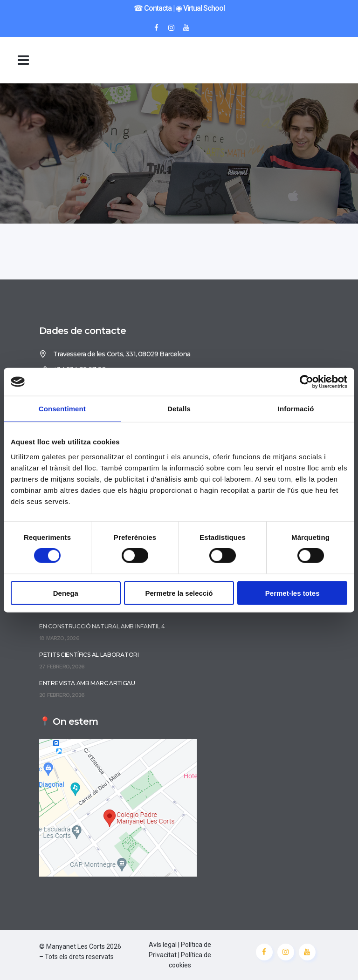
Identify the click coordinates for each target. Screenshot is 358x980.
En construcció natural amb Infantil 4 (102, 626)
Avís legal (163, 945)
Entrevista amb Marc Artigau (87, 683)
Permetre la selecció (179, 593)
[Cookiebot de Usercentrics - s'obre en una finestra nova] (306, 382)
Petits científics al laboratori (89, 655)
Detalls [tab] (179, 409)
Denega (66, 593)
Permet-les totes (293, 593)
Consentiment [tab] (62, 409)
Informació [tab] (296, 409)
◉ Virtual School (200, 8)
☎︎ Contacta (153, 8)
